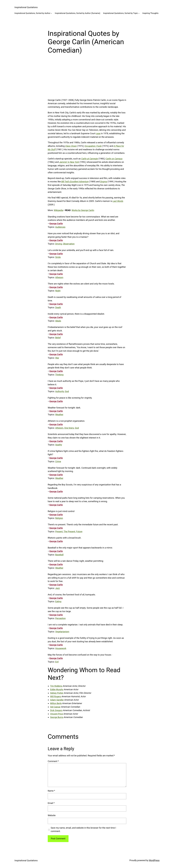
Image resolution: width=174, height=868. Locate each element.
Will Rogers (56, 696)
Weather (59, 415)
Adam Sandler (57, 700)
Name (51, 791)
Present (59, 531)
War (57, 358)
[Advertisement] (87, 79)
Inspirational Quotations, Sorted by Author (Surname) (78, 13)
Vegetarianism (62, 632)
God (67, 391)
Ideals (58, 321)
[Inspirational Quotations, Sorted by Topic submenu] (139, 13)
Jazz (58, 588)
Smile (58, 257)
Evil (57, 662)
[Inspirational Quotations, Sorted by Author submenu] (51, 13)
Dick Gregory (56, 710)
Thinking (59, 375)
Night (58, 291)
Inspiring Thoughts (150, 13)
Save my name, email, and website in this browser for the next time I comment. (83, 830)
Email (51, 803)
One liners (69, 428)
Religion (59, 518)
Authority (60, 391)
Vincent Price (57, 714)
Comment (53, 761)
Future (79, 531)
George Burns (57, 717)
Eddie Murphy (57, 689)
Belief (58, 338)
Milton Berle (56, 703)
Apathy (59, 445)
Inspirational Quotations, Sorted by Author (32, 13)
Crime (58, 461)
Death (58, 307)
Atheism (59, 277)
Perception (60, 618)
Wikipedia (58, 210)
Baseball (59, 555)
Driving (59, 244)
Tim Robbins (56, 686)
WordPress (154, 860)
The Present (69, 531)
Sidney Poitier (57, 693)
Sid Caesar (55, 707)
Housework (61, 648)
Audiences (60, 227)
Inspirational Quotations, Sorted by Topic (120, 13)
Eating (58, 601)
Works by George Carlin (83, 210)
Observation (69, 244)
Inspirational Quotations (26, 7)
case (98, 133)
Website (52, 815)
